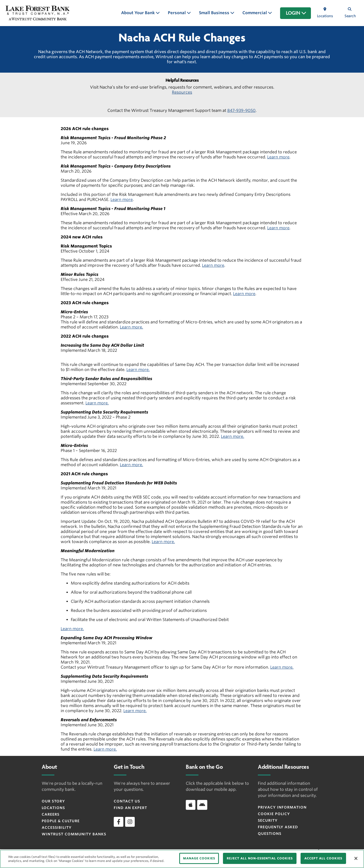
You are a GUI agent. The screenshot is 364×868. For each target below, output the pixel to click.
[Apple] (191, 805)
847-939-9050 (241, 110)
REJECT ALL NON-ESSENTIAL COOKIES (260, 858)
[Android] (202, 805)
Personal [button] (177, 13)
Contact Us (127, 801)
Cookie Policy (274, 814)
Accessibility (57, 828)
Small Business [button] (215, 13)
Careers (51, 814)
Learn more (278, 157)
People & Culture (61, 821)
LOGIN (296, 13)
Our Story (53, 801)
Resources (182, 92)
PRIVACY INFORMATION (282, 807)
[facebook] (119, 822)
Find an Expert (130, 808)
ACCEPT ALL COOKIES (323, 858)
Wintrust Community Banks (74, 834)
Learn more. (131, 327)
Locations (53, 808)
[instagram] (130, 822)
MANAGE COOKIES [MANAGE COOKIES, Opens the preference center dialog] (199, 858)
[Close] (356, 858)
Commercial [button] (255, 13)
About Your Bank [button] (138, 13)
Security (268, 820)
